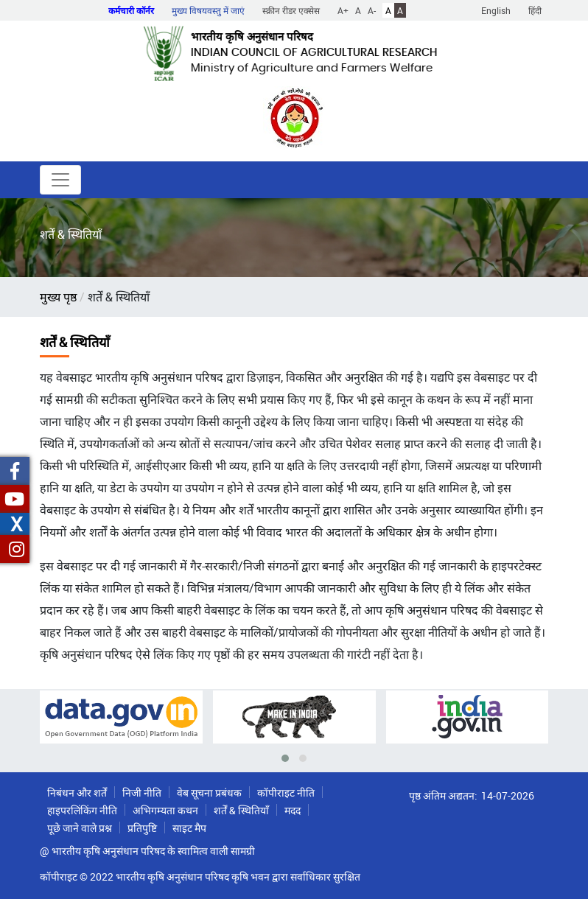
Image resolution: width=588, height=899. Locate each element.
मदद (293, 810)
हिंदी (535, 10)
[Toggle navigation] (60, 180)
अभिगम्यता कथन (165, 810)
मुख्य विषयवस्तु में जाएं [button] (208, 10)
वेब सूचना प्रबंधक (209, 793)
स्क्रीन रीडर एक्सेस (291, 10)
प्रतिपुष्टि (142, 828)
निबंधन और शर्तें (77, 793)
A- (372, 10)
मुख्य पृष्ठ (58, 297)
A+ (343, 10)
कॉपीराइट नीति (286, 793)
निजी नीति (142, 793)
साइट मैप (189, 828)
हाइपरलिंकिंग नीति (82, 810)
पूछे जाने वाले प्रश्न (80, 828)
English (496, 10)
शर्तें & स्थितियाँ (241, 810)
